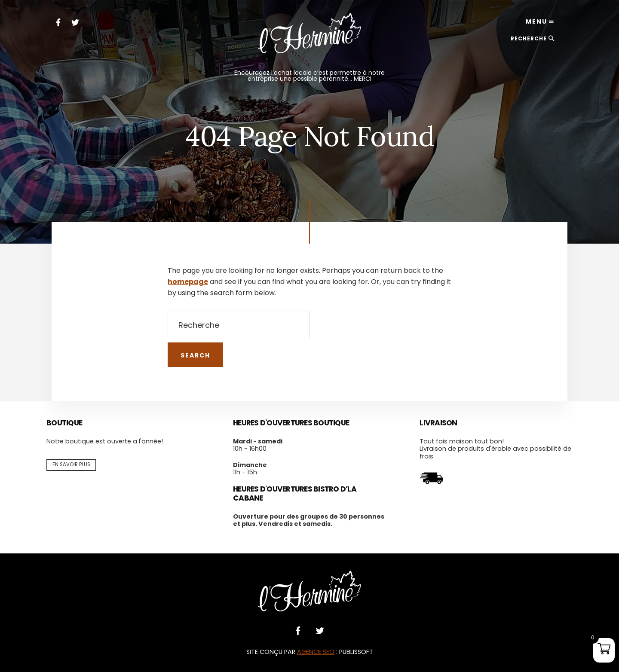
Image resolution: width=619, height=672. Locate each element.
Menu (536, 21)
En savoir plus (71, 464)
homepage (188, 282)
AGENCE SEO (316, 652)
